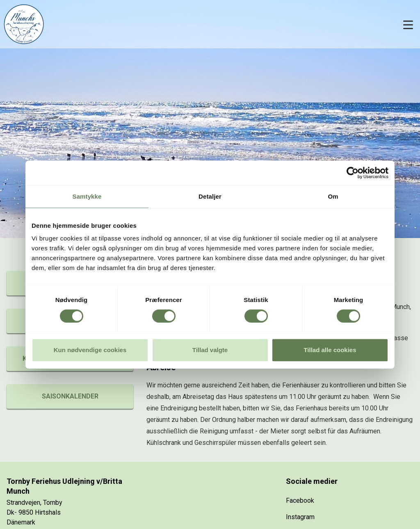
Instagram (300, 517)
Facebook (300, 500)
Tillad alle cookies (330, 350)
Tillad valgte (210, 350)
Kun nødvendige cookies (90, 350)
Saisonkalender (70, 396)
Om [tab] (333, 196)
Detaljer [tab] (210, 196)
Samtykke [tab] (87, 196)
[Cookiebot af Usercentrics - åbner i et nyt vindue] (353, 173)
